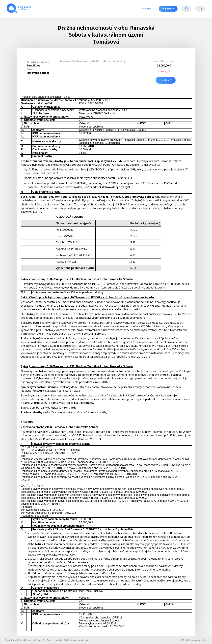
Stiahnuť (166, 80)
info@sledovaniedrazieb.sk (75, 640)
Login (186, 9)
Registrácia (168, 9)
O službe (146, 9)
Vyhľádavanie (200, 9)
